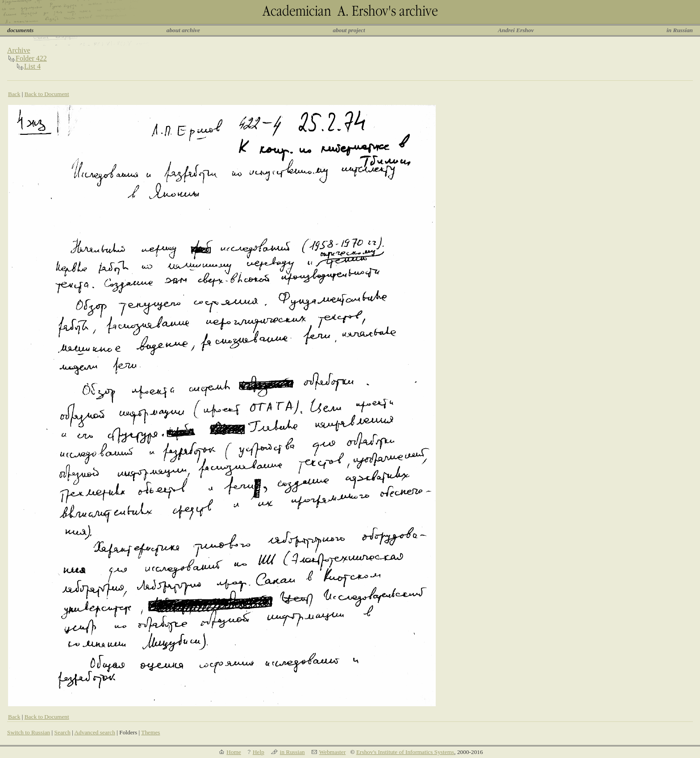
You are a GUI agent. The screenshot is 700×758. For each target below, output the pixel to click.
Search (62, 732)
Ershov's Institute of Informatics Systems (405, 752)
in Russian (680, 30)
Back (14, 94)
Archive (19, 50)
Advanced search (94, 732)
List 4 (32, 66)
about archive (183, 30)
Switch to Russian (29, 732)
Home (234, 752)
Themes (150, 732)
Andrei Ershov (516, 30)
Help (258, 752)
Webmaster (333, 752)
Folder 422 (31, 58)
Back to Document (47, 94)
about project (349, 30)
